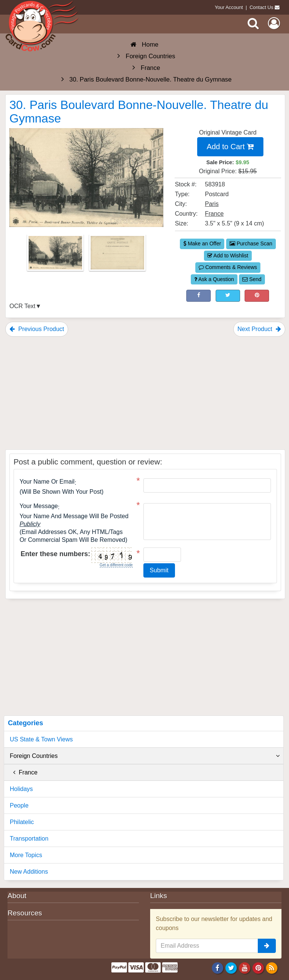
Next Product (259, 329)
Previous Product (37, 329)
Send (252, 279)
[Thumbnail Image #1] (56, 255)
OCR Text (22, 306)
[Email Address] (207, 946)
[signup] (267, 946)
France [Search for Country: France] (214, 214)
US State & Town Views (41, 739)
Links (159, 896)
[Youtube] (245, 968)
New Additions (29, 872)
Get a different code (116, 565)
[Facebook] (217, 968)
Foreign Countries (145, 756)
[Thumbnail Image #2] (117, 255)
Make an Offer (202, 243)
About (17, 896)
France (24, 772)
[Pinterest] (258, 968)
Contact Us (261, 7)
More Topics (26, 855)
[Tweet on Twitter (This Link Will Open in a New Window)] (228, 296)
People (19, 805)
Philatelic (22, 822)
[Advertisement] (145, 393)
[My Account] (274, 23)
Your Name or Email (47, 482)
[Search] (253, 23)
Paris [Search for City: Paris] (212, 204)
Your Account (229, 7)
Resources (25, 913)
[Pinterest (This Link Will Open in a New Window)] (257, 296)
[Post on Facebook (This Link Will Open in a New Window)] (198, 296)
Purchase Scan (251, 243)
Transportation (29, 839)
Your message (39, 506)
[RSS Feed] (272, 968)
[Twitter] (231, 968)
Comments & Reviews (228, 267)
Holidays (21, 789)
